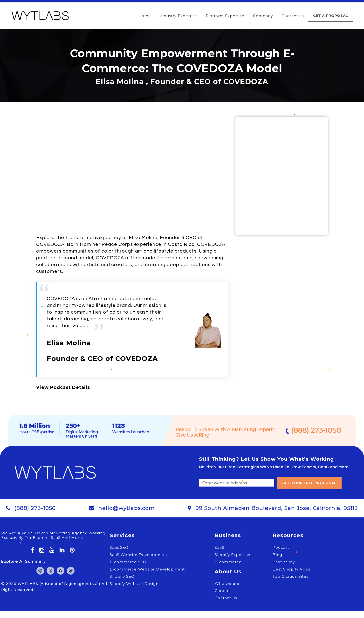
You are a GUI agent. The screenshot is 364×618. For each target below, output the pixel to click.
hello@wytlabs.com (127, 508)
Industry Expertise (178, 16)
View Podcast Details (63, 387)
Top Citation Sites (290, 576)
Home (145, 16)
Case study (284, 562)
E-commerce (228, 562)
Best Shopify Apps (291, 569)
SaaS (220, 547)
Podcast (281, 547)
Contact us (293, 16)
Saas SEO (119, 547)
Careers (223, 591)
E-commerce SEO (128, 562)
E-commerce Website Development (147, 569)
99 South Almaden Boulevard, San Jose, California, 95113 (277, 508)
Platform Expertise (225, 16)
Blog (277, 555)
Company (263, 16)
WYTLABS (28, 584)
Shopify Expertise (233, 555)
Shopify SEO (122, 576)
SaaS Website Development (139, 555)
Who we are (227, 583)
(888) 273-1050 (317, 430)
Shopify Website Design (134, 584)
